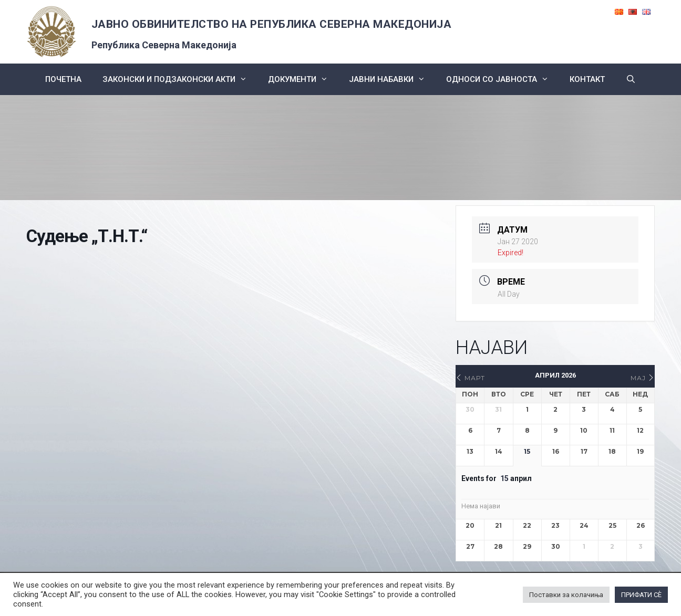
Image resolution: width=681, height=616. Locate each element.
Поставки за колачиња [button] (566, 595)
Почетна (63, 79)
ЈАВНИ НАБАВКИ (392, 79)
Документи (303, 79)
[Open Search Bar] (631, 79)
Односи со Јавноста (503, 79)
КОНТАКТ (587, 79)
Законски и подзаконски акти (180, 79)
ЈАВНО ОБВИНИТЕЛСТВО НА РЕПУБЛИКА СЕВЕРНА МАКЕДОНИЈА (272, 24)
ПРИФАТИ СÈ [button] (641, 595)
